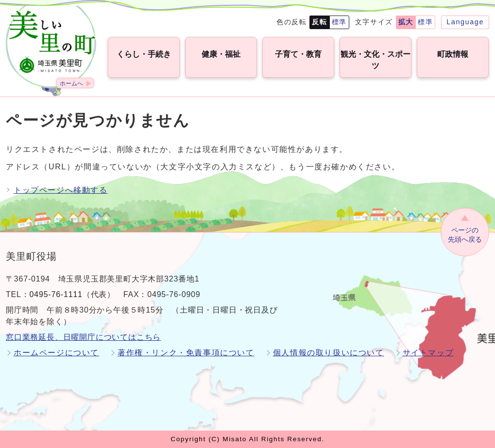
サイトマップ (428, 353)
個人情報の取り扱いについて (329, 353)
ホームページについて (56, 353)
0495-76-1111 (56, 294)
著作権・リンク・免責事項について (186, 353)
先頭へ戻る (465, 234)
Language (465, 22)
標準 (339, 22)
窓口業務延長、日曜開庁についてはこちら (83, 337)
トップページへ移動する (61, 190)
